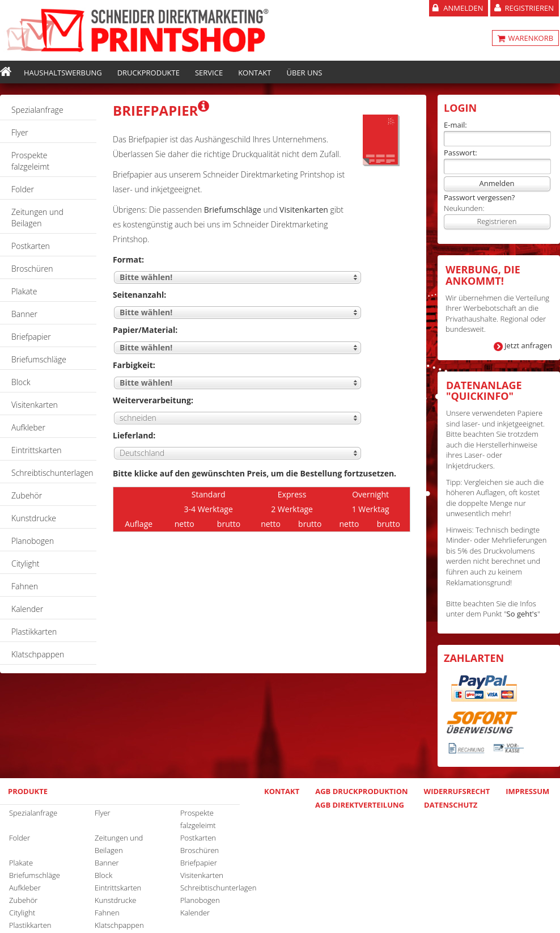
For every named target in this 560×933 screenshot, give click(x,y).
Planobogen (33, 541)
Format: (128, 259)
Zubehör (27, 495)
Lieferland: (134, 435)
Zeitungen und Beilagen (37, 218)
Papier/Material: (145, 330)
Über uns (305, 73)
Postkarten (31, 246)
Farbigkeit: (134, 365)
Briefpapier (31, 337)
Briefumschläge (39, 359)
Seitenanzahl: (139, 295)
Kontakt (254, 73)
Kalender (27, 609)
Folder (23, 189)
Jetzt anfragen (528, 345)
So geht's (522, 614)
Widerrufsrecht (457, 791)
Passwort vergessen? (479, 197)
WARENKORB (530, 38)
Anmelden (463, 8)
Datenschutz (451, 805)
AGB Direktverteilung (360, 805)
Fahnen (25, 586)
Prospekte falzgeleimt (30, 161)
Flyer (20, 132)
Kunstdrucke (34, 518)
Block (21, 382)
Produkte (28, 791)
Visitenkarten (35, 405)
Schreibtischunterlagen (52, 473)
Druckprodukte (149, 73)
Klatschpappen (38, 654)
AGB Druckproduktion (361, 791)
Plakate (24, 291)
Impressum (527, 791)
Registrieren (529, 8)
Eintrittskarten (37, 450)
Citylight (26, 563)
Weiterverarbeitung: (153, 400)
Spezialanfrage (37, 110)
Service (209, 73)
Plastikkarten (34, 632)
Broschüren (32, 269)
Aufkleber (28, 427)
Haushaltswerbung (63, 73)
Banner (24, 314)
